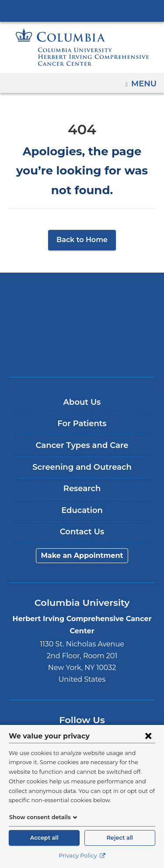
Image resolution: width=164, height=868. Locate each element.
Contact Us (82, 513)
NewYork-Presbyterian (82, 305)
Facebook (44, 723)
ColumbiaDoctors (82, 333)
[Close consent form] (148, 736)
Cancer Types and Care (82, 426)
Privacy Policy (82, 856)
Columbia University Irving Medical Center (82, 10)
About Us (82, 383)
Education (82, 491)
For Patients (82, 404)
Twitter (70, 723)
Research (82, 469)
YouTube (95, 723)
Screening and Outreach (82, 448)
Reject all (120, 838)
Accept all (44, 838)
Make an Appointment (82, 536)
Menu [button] (145, 81)
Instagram (120, 723)
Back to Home (82, 220)
